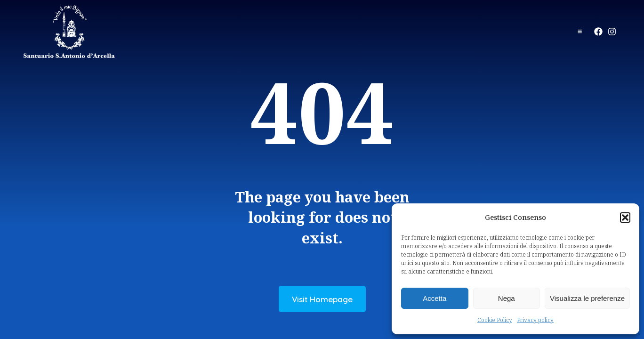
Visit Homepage (322, 299)
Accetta (435, 298)
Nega (507, 298)
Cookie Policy (495, 320)
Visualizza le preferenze (587, 298)
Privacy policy (535, 320)
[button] (625, 218)
